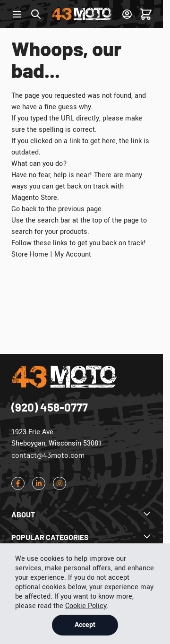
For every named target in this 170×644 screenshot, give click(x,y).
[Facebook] (18, 483)
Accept (85, 625)
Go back (24, 209)
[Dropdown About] (81, 515)
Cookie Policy (86, 606)
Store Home (30, 254)
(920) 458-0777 (50, 407)
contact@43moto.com (48, 455)
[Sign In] (127, 14)
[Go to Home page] (82, 14)
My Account (73, 254)
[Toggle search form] (36, 14)
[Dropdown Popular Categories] (81, 537)
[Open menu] (17, 14)
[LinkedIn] (39, 483)
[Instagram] (59, 483)
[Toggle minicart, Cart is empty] (146, 14)
